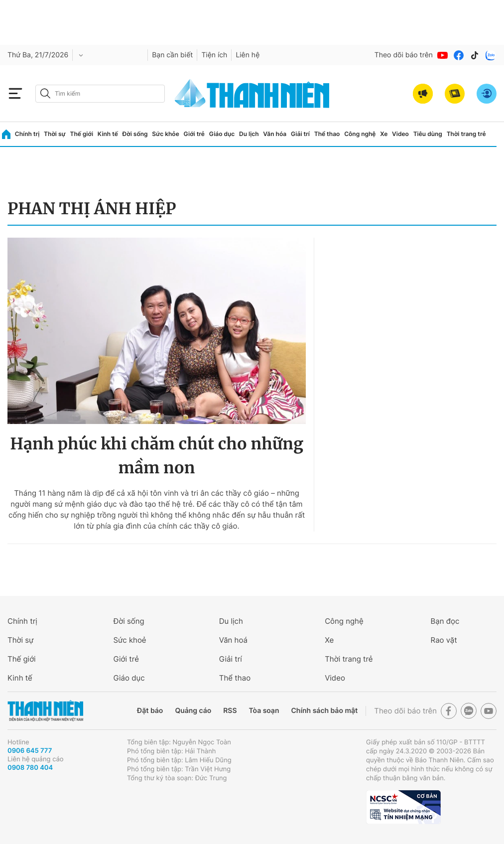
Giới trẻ (194, 134)
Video (400, 134)
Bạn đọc (445, 621)
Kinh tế (108, 134)
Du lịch (249, 134)
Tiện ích (214, 55)
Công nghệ (360, 134)
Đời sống (135, 134)
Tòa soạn (264, 711)
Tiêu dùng (428, 134)
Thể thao (327, 134)
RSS (230, 711)
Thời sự (55, 134)
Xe (384, 134)
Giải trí (300, 134)
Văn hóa (275, 134)
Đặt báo (150, 711)
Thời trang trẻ (466, 134)
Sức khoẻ (129, 640)
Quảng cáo (193, 711)
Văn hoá (233, 640)
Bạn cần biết (172, 55)
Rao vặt (444, 640)
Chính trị (27, 134)
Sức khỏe (165, 134)
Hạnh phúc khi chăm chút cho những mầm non (157, 456)
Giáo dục (222, 134)
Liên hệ (248, 55)
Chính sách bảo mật (324, 711)
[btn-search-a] (45, 93)
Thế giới (81, 134)
